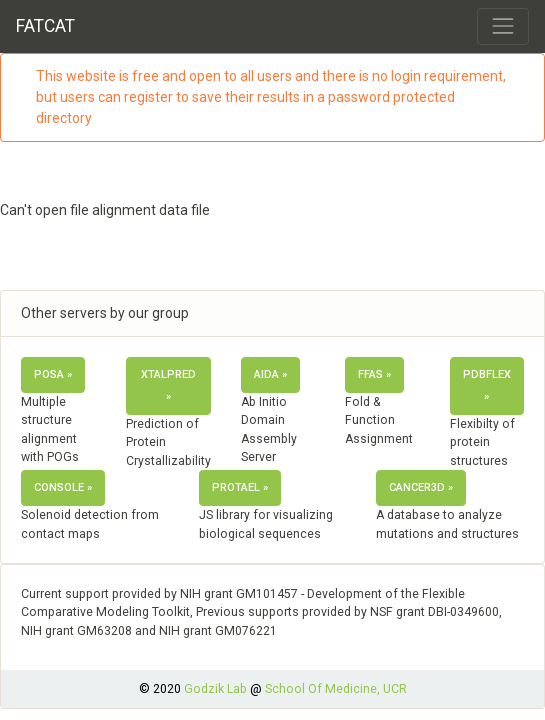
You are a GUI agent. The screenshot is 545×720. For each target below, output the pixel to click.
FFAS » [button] (374, 374)
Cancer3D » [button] (421, 487)
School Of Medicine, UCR (336, 689)
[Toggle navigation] (503, 26)
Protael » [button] (240, 487)
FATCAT (45, 26)
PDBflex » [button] (487, 385)
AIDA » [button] (270, 374)
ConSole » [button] (63, 487)
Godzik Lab (215, 689)
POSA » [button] (53, 374)
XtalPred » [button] (168, 385)
